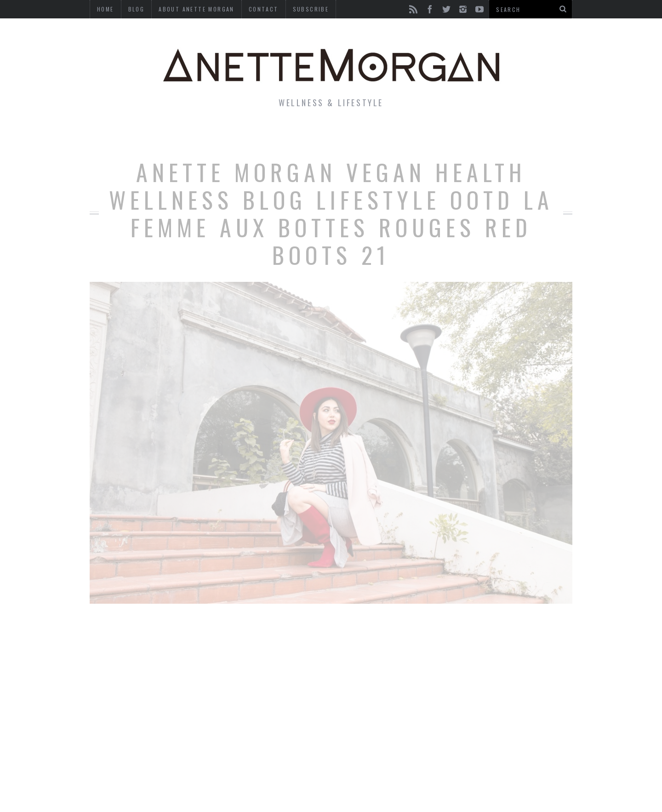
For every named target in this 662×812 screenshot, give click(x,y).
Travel (441, 135)
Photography (505, 135)
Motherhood (379, 135)
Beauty (316, 135)
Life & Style (155, 135)
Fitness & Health (242, 135)
